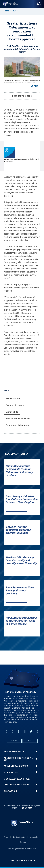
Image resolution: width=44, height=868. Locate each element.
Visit (30, 741)
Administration (13, 399)
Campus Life (12, 412)
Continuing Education (16, 785)
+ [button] (37, 752)
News (14, 11)
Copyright (23, 842)
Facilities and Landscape (18, 419)
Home (6, 11)
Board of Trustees (15, 405)
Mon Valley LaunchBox (17, 779)
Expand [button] (34, 86)
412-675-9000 (27, 808)
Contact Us (10, 791)
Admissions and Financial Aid (18, 759)
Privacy (6, 837)
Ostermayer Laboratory (17, 425)
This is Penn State (14, 752)
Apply (14, 741)
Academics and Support (17, 766)
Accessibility (34, 837)
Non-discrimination (19, 837)
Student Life (11, 772)
